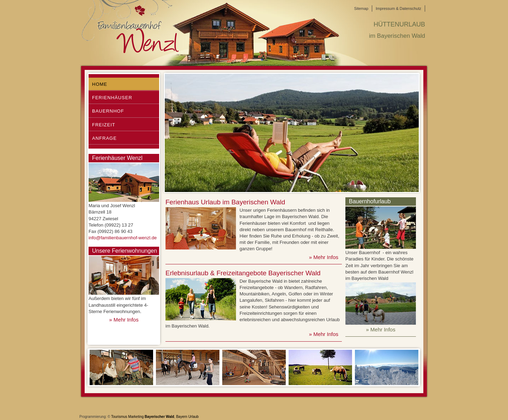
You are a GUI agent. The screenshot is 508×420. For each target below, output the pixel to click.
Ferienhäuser (112, 98)
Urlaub (193, 417)
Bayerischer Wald (159, 417)
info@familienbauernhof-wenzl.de (123, 238)
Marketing (136, 417)
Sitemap (361, 8)
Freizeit (104, 125)
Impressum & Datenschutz (398, 8)
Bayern (182, 417)
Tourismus (119, 417)
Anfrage (104, 138)
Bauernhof (108, 111)
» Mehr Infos (124, 320)
